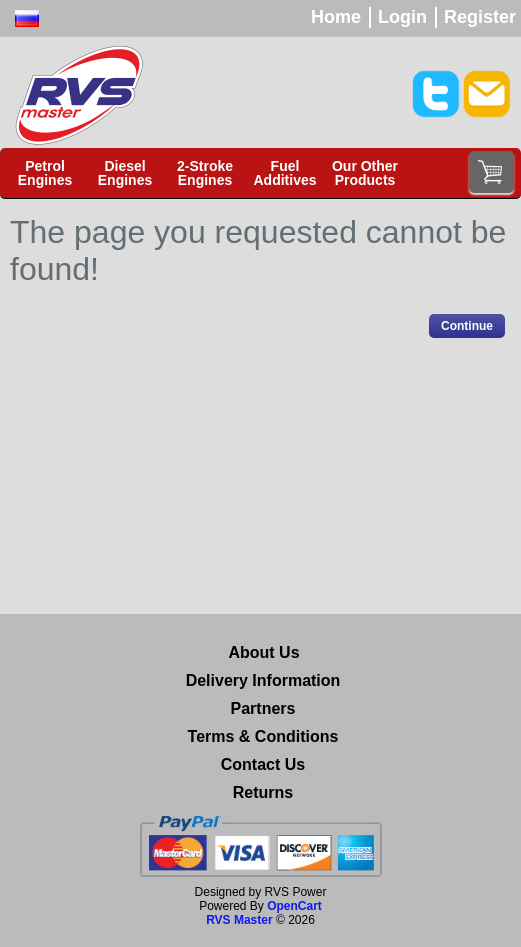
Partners (263, 708)
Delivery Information (263, 680)
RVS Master (239, 920)
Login (402, 17)
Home (336, 17)
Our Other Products (365, 173)
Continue (467, 326)
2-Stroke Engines (205, 173)
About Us (263, 652)
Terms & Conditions (263, 736)
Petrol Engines (45, 173)
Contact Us (263, 764)
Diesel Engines (125, 173)
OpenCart (294, 906)
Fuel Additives (284, 173)
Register (480, 17)
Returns (263, 792)
